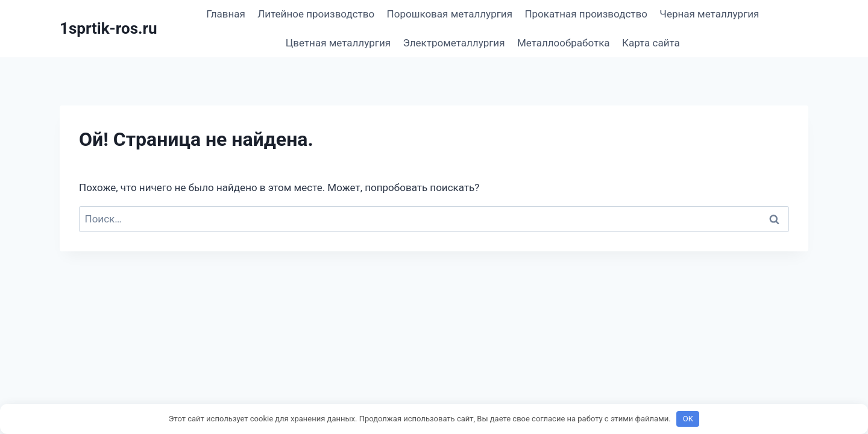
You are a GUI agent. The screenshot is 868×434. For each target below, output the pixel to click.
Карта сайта (651, 43)
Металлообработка (564, 43)
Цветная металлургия (338, 43)
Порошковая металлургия (450, 14)
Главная (226, 14)
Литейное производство (316, 14)
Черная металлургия (709, 14)
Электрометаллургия (454, 43)
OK (688, 419)
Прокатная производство (586, 14)
